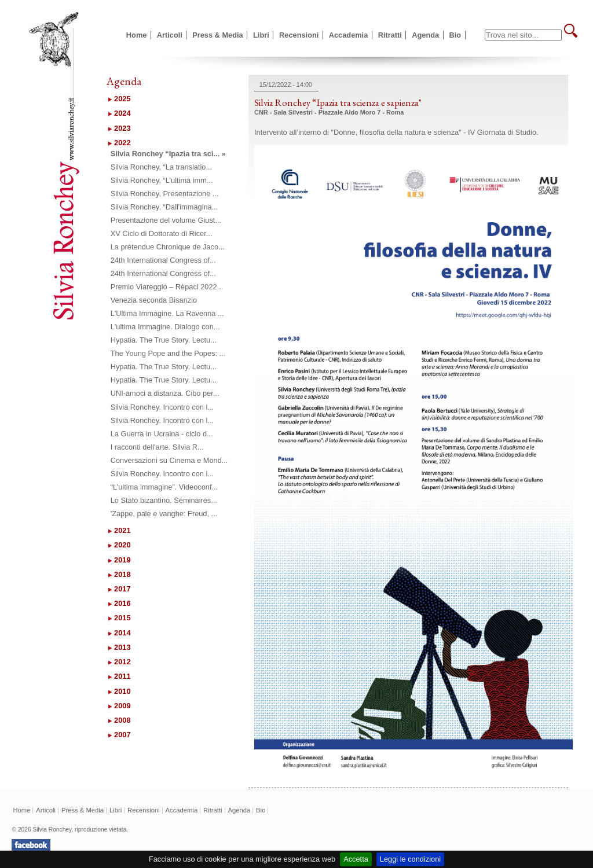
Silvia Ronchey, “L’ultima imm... (162, 180)
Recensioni (299, 35)
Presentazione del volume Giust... (166, 220)
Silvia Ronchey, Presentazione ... (165, 194)
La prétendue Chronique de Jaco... (168, 247)
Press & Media (218, 35)
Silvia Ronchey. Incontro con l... (162, 407)
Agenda (425, 35)
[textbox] (523, 35)
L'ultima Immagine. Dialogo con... (165, 327)
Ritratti (390, 35)
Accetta (356, 859)
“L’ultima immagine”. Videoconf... (164, 487)
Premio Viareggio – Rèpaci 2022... (167, 287)
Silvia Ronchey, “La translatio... (161, 167)
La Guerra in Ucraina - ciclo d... (162, 434)
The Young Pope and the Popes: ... (168, 353)
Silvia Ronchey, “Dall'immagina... (164, 207)
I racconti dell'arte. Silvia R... (157, 447)
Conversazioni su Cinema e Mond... (169, 460)
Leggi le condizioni (410, 859)
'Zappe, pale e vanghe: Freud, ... (164, 514)
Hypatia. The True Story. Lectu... (164, 340)
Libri (261, 35)
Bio (455, 35)
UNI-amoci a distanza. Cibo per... (165, 393)
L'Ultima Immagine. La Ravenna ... (167, 313)
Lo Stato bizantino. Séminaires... (164, 500)
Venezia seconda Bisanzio (154, 300)
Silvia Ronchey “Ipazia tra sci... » (168, 154)
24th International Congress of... (163, 260)
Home (137, 35)
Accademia (349, 35)
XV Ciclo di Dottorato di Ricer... (162, 233)
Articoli (170, 35)
